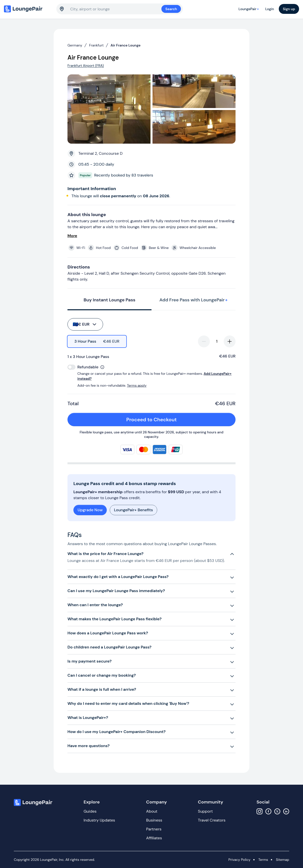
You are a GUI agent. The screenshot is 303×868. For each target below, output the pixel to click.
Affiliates (154, 838)
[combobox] (116, 9)
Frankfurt (96, 45)
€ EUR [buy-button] (85, 324)
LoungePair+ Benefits (133, 510)
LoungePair (249, 9)
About (152, 811)
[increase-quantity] (230, 341)
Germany (75, 45)
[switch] (71, 367)
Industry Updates (99, 820)
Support (205, 811)
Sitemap (282, 860)
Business (154, 820)
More (72, 236)
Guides (90, 811)
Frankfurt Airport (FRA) (86, 66)
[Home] (28, 9)
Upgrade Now (90, 510)
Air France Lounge (125, 45)
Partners (154, 829)
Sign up (289, 9)
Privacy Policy (239, 860)
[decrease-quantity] (204, 341)
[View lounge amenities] (152, 248)
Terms (263, 860)
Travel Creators (212, 820)
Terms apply (137, 385)
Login (270, 9)
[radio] (97, 341)
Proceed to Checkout (178, 420)
